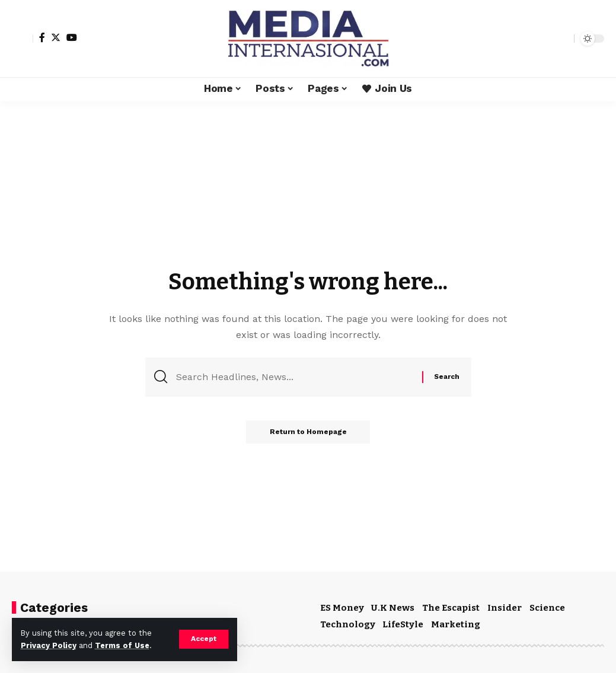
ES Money (342, 608)
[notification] (544, 39)
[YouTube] (72, 37)
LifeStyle (403, 624)
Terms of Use (122, 645)
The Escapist (451, 608)
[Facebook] (42, 37)
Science (547, 608)
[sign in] (23, 39)
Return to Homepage (308, 432)
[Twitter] (56, 37)
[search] (562, 39)
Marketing (456, 624)
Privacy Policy (49, 645)
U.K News (393, 608)
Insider (505, 608)
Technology (348, 624)
